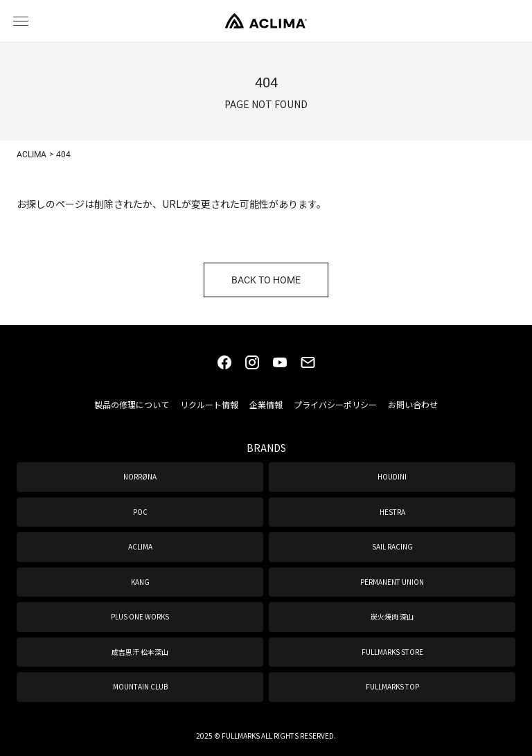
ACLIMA (140, 546)
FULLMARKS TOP (392, 686)
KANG (140, 582)
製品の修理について (132, 404)
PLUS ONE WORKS (140, 616)
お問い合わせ (413, 404)
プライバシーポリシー (335, 404)
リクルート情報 (209, 404)
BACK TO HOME (266, 280)
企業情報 (266, 404)
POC (140, 512)
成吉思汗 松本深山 (140, 652)
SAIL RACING (392, 546)
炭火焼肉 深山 (392, 616)
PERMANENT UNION (392, 582)
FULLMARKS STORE (392, 652)
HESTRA (392, 512)
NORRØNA (140, 476)
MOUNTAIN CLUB (140, 686)
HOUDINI (392, 476)
